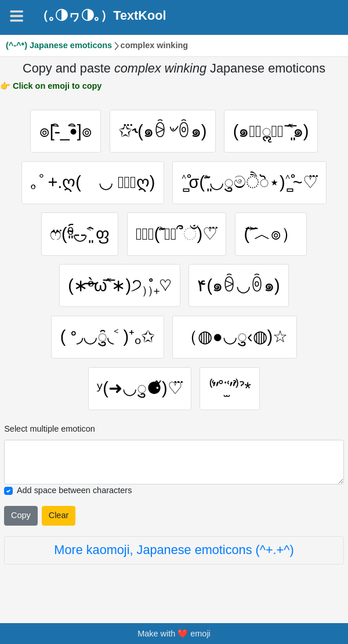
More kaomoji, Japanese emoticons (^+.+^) (174, 550)
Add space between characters (74, 490)
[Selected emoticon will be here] (174, 462)
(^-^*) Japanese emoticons (59, 45)
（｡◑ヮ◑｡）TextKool (101, 16)
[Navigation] (17, 16)
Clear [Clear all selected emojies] (59, 515)
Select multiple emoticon (50, 429)
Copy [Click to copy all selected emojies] (21, 515)
